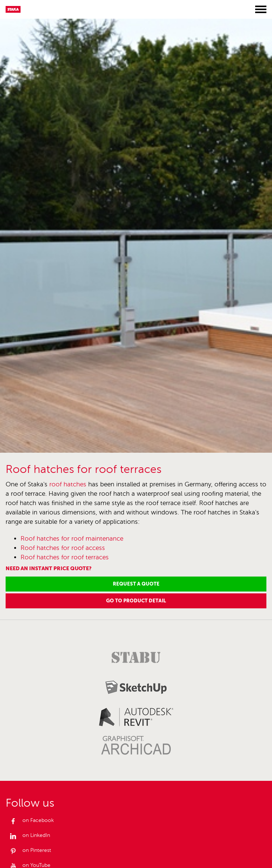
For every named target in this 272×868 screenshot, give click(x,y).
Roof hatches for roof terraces (65, 557)
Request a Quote (136, 584)
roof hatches (68, 484)
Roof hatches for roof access (63, 548)
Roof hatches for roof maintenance (72, 539)
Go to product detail (136, 601)
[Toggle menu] (261, 9)
